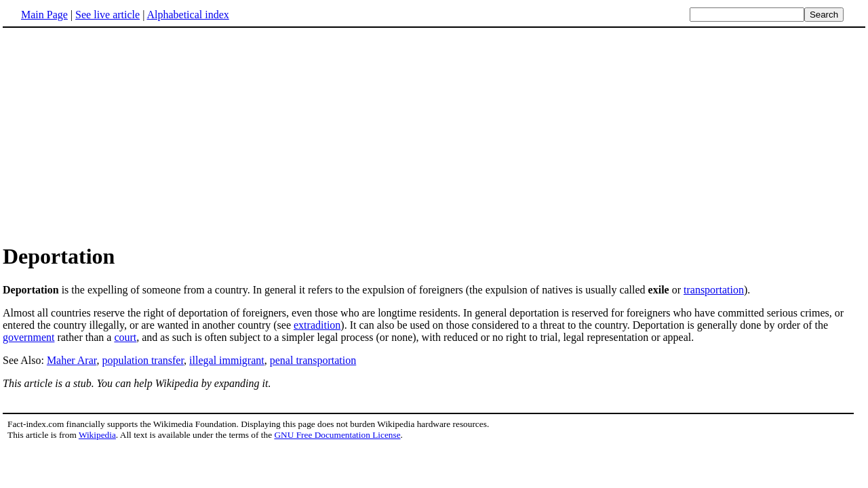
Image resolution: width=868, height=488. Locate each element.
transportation (714, 290)
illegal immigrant (227, 360)
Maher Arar (72, 360)
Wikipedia (97, 435)
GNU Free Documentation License (337, 435)
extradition (317, 325)
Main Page (44, 15)
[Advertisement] (117, 135)
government (28, 337)
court (125, 337)
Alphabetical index (188, 15)
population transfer (143, 360)
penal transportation (313, 360)
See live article (107, 15)
